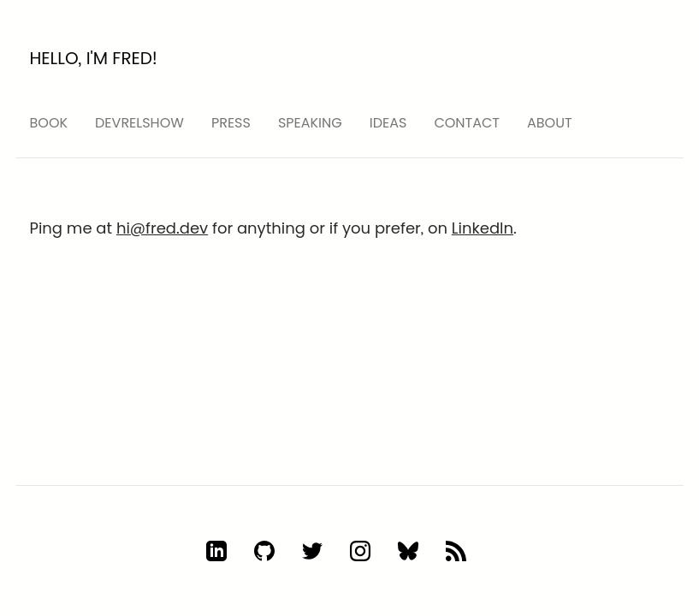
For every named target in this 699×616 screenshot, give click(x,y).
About (550, 123)
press (231, 123)
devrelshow (139, 123)
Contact (467, 123)
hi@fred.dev (162, 228)
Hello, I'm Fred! (94, 58)
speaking (310, 123)
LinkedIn (483, 228)
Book (49, 123)
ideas (388, 123)
